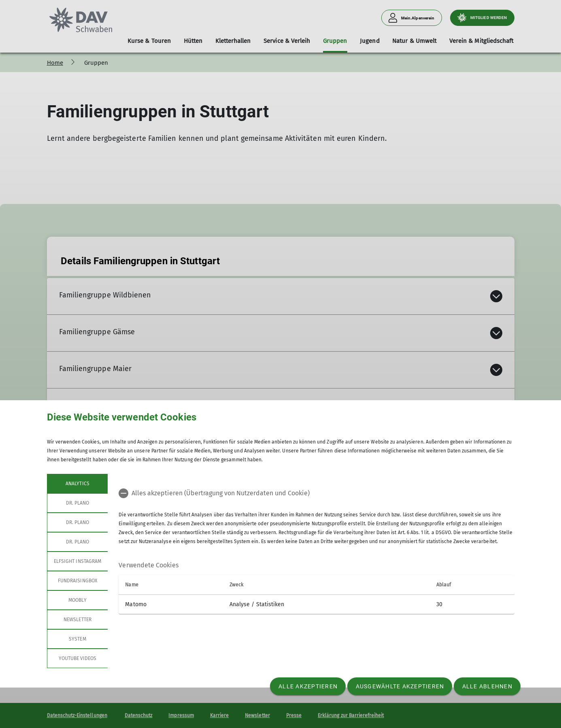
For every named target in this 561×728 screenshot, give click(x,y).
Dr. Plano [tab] (77, 503)
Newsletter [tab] (78, 620)
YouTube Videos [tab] (77, 658)
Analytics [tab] (77, 484)
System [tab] (77, 639)
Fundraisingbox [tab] (78, 581)
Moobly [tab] (77, 600)
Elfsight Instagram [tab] (78, 561)
